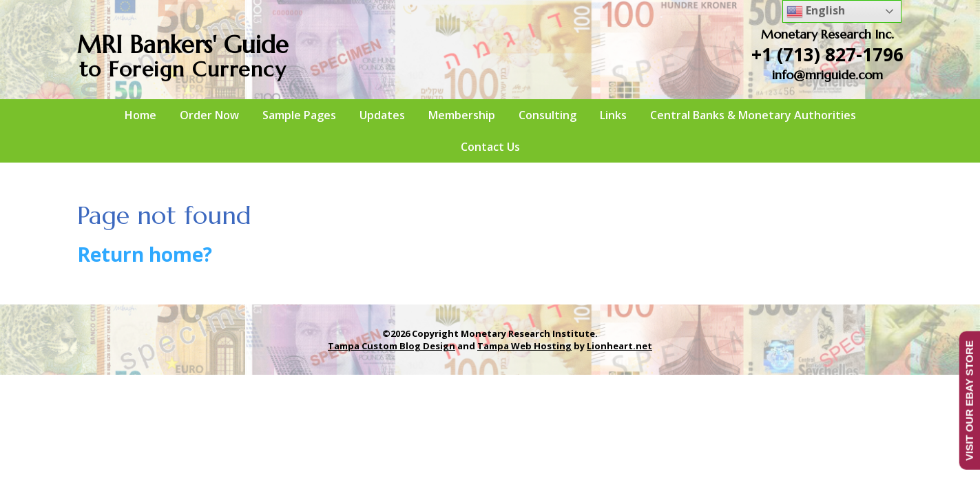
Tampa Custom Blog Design (392, 346)
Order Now (209, 115)
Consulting (548, 115)
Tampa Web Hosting (524, 346)
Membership (462, 115)
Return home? (145, 254)
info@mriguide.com (827, 75)
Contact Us (490, 147)
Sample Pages (299, 115)
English (816, 11)
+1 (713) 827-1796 (827, 54)
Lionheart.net (619, 346)
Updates (382, 115)
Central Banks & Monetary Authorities (753, 115)
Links (613, 115)
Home (140, 115)
